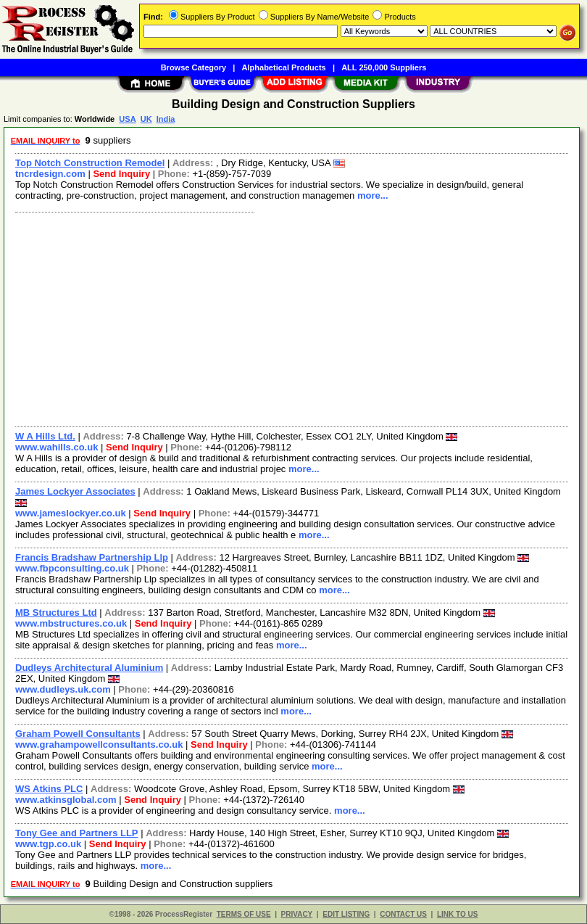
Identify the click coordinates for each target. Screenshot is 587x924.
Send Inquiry (121, 174)
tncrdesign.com (50, 174)
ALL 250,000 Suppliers (384, 67)
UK (146, 119)
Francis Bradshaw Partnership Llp (92, 557)
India (166, 119)
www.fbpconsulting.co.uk (72, 568)
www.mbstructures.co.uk (71, 623)
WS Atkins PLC (49, 789)
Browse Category (193, 67)
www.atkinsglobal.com (66, 800)
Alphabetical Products (284, 67)
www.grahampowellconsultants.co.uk (99, 744)
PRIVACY (297, 914)
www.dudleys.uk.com (63, 689)
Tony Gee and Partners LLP (77, 833)
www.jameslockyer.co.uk (71, 513)
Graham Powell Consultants (78, 734)
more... (373, 195)
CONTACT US (403, 914)
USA (127, 119)
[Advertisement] (289, 318)
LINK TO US (457, 914)
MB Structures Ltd (56, 612)
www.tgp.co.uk (48, 844)
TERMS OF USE (244, 914)
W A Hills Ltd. (45, 436)
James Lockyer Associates (75, 491)
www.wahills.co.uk (57, 447)
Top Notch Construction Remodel (90, 163)
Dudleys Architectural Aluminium (89, 668)
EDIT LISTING (346, 914)
